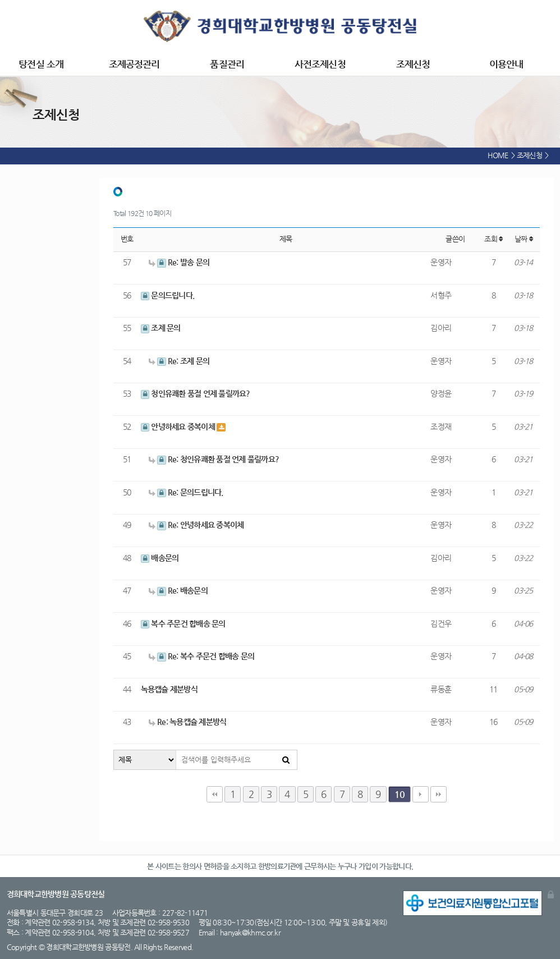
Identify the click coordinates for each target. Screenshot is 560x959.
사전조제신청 (320, 64)
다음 (421, 794)
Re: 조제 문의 (179, 361)
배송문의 (160, 558)
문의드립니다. (168, 295)
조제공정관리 (134, 64)
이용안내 (506, 64)
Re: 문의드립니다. (186, 492)
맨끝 (439, 794)
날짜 (524, 239)
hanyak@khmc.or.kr (250, 932)
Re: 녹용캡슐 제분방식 (187, 722)
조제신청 (413, 64)
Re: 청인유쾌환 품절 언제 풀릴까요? (214, 459)
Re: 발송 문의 (179, 262)
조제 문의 (161, 328)
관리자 (551, 894)
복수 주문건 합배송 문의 (183, 623)
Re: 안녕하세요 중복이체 (196, 525)
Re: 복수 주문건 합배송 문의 (201, 656)
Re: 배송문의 (178, 590)
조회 (493, 239)
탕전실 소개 (41, 64)
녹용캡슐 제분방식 (169, 689)
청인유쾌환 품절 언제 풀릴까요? (196, 393)
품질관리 (227, 64)
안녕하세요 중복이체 (179, 426)
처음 (215, 794)
